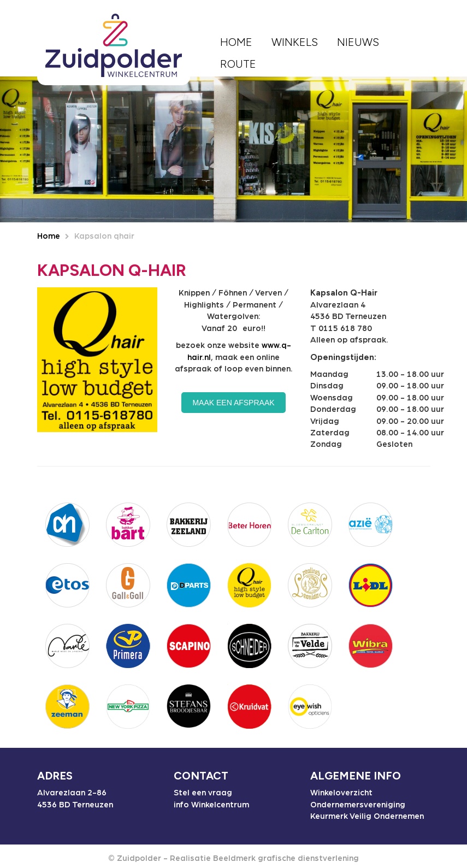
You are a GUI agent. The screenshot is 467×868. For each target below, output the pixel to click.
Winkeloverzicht (341, 793)
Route (238, 64)
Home (236, 42)
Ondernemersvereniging (358, 805)
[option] (233, 149)
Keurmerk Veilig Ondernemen (367, 816)
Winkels (295, 42)
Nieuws (358, 42)
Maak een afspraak (233, 403)
